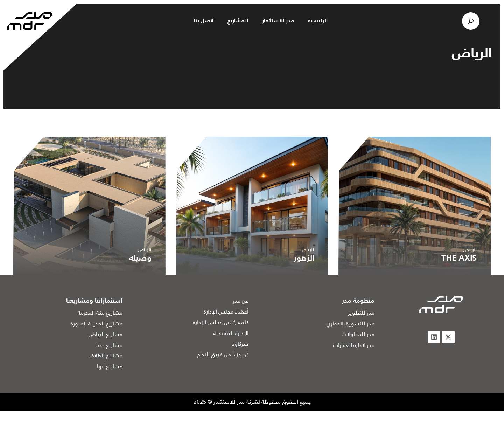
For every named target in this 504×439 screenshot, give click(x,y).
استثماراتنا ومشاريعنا (94, 301)
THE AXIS (459, 259)
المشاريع (238, 21)
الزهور (304, 259)
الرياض (470, 250)
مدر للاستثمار (278, 21)
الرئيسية (318, 21)
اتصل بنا (204, 21)
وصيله (140, 259)
